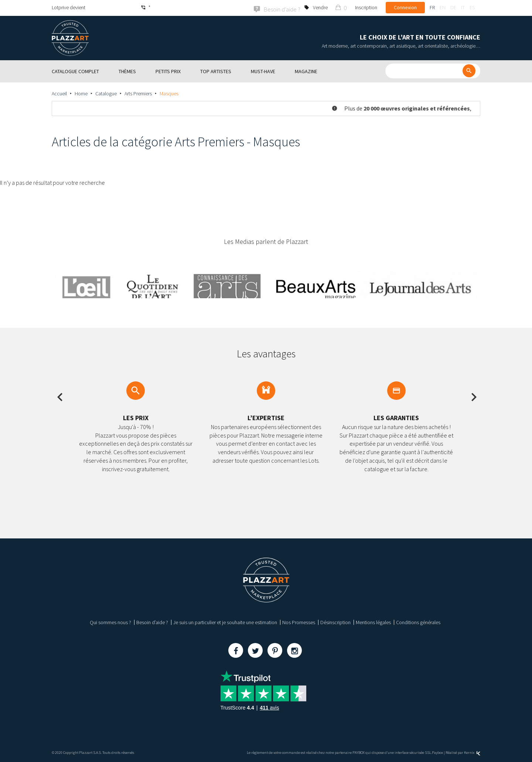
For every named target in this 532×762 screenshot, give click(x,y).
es (472, 7)
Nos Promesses (299, 622)
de (453, 7)
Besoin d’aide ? (152, 622)
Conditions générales (418, 622)
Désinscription (335, 622)
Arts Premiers (138, 93)
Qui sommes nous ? (110, 622)
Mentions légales (373, 622)
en (443, 7)
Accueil (59, 93)
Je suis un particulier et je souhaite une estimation (225, 622)
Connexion (405, 7)
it (463, 7)
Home (81, 93)
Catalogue (106, 93)
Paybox (437, 752)
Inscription (366, 7)
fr (432, 7)
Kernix (472, 752)
